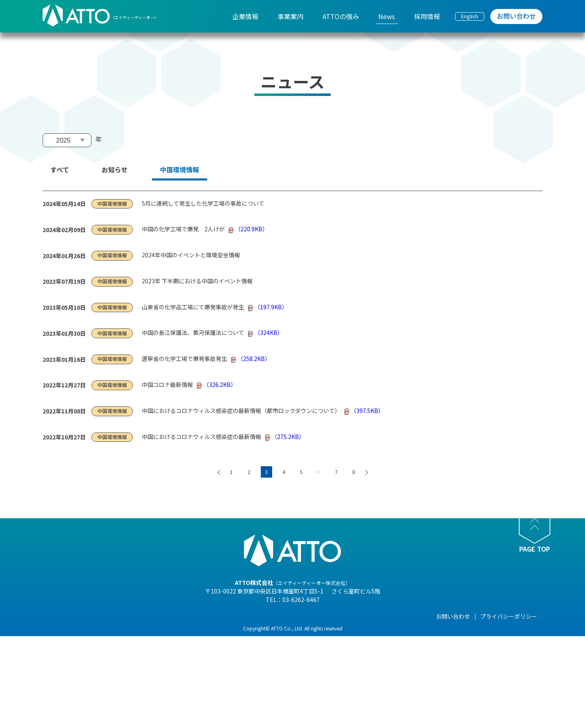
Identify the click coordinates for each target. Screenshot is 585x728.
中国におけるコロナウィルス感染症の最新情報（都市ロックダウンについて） (241, 411)
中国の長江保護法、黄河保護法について (193, 332)
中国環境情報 (180, 170)
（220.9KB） (248, 229)
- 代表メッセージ (160, 628)
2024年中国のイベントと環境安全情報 (191, 255)
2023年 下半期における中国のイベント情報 (197, 281)
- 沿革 (146, 697)
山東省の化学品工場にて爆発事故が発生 (193, 307)
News (336, 616)
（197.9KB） (268, 307)
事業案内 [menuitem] (290, 16)
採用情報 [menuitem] (427, 16)
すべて (60, 170)
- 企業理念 (151, 663)
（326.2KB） (217, 385)
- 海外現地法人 (157, 674)
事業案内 (213, 616)
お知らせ (115, 170)
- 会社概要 (151, 640)
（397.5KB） (364, 411)
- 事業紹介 (151, 685)
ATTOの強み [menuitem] (341, 16)
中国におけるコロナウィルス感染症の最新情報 (201, 437)
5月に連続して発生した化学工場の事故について (203, 203)
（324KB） (266, 332)
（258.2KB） (251, 359)
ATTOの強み (281, 616)
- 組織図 (148, 651)
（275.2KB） (285, 437)
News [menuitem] (387, 16)
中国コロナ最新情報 (167, 385)
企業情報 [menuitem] (245, 16)
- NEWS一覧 (343, 628)
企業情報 (149, 616)
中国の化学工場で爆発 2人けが (183, 229)
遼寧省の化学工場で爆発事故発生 (184, 359)
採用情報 (403, 616)
